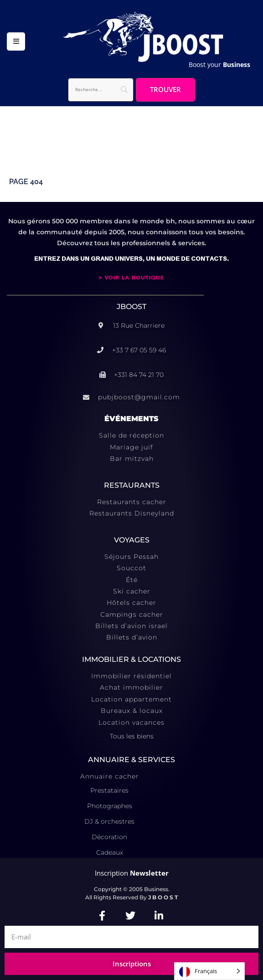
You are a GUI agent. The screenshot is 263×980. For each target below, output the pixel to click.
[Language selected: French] (209, 971)
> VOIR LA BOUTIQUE (131, 278)
